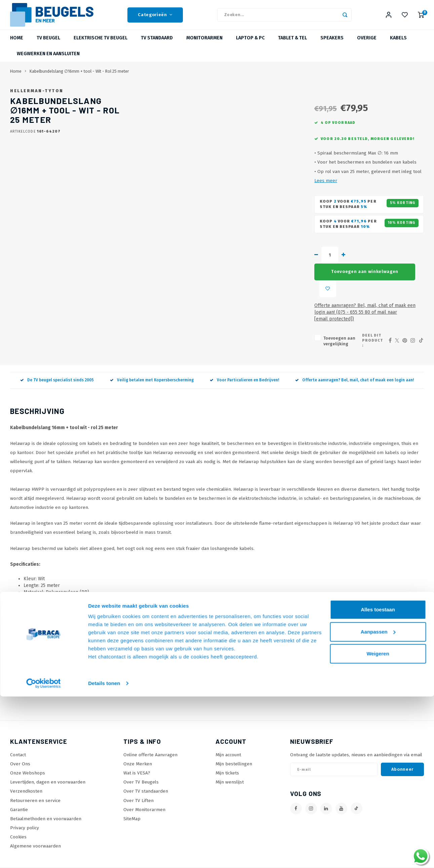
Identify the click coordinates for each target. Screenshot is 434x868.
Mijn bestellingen (234, 741)
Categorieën (155, 19)
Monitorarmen (204, 45)
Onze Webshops (28, 750)
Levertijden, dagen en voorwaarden (48, 759)
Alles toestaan (378, 781)
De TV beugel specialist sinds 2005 (57, 357)
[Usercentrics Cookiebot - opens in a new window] (44, 855)
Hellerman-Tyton (222, 98)
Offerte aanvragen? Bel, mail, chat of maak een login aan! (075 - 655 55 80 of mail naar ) (308, 302)
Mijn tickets (227, 750)
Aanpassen (378, 803)
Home (17, 45)
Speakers (332, 45)
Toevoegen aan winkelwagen (290, 285)
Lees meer (315, 216)
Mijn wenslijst (230, 759)
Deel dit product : (361, 321)
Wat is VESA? (137, 750)
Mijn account (228, 732)
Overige (367, 45)
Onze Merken (138, 741)
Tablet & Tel (292, 45)
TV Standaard (157, 45)
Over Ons (20, 741)
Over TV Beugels (141, 759)
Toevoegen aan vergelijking (233, 321)
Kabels (398, 45)
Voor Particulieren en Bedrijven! (244, 357)
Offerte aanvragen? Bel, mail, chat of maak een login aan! (354, 357)
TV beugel (48, 45)
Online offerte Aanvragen (150, 732)
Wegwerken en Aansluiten (48, 61)
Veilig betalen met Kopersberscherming (152, 357)
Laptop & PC (250, 45)
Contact (18, 732)
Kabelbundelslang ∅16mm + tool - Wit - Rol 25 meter (79, 79)
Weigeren (378, 825)
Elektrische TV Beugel (101, 45)
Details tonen (104, 855)
